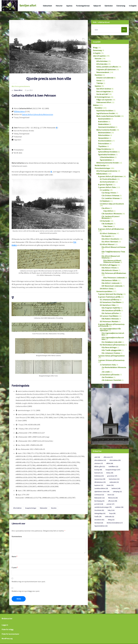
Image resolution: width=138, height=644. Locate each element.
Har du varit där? (102, 94)
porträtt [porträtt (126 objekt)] (99, 504)
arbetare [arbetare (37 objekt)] (99, 463)
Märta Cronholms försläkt (106, 130)
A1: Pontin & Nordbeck (108, 179)
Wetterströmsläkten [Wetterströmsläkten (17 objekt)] (115, 523)
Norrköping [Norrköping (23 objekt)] (99, 501)
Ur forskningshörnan (102, 97)
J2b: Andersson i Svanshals (111, 380)
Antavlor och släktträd (105, 78)
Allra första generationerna (21, 86)
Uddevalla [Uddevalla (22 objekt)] (110, 517)
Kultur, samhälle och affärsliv (107, 67)
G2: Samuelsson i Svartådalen (111, 302)
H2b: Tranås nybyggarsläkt (111, 350)
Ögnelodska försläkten (107, 155)
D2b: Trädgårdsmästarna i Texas (113, 252)
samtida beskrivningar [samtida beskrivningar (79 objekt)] (103, 507)
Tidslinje (100, 83)
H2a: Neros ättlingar (109, 347)
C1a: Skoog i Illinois (109, 193)
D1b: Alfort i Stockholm (110, 239)
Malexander (44, 508)
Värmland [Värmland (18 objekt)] (99, 523)
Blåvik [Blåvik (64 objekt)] (110, 463)
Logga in (5, 625)
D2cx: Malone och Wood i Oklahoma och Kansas (112, 261)
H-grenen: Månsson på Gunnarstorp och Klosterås (111, 325)
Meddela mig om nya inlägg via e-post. (26, 591)
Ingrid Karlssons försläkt (106, 113)
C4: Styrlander (105, 221)
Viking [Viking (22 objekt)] (111, 520)
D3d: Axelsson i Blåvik (109, 280)
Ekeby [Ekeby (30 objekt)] (110, 473)
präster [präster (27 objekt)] (111, 504)
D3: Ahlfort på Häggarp (108, 265)
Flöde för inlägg (7, 629)
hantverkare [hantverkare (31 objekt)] (114, 479)
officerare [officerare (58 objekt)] (113, 501)
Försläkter (99, 108)
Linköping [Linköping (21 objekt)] (117, 492)
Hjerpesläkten (103, 138)
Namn (14, 556)
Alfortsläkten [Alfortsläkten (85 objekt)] (115, 460)
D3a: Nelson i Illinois (109, 268)
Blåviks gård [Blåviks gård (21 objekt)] (100, 467)
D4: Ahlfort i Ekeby (107, 289)
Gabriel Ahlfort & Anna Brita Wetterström (38, 114)
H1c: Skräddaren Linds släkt (112, 342)
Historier (59, 6)
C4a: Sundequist (107, 224)
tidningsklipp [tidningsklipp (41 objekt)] (100, 513)
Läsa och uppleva (99, 56)
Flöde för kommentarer (10, 634)
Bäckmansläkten (104, 133)
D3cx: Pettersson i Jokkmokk (114, 278)
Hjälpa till (97, 6)
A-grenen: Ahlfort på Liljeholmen (110, 176)
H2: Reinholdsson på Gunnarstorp (112, 345)
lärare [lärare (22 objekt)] (111, 495)
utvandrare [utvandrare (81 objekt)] (99, 520)
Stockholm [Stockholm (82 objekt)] (99, 510)
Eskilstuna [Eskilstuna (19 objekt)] (99, 476)
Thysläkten (102, 146)
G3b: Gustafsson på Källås (111, 310)
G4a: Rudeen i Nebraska (110, 319)
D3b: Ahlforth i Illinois (110, 270)
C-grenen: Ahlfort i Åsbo (107, 187)
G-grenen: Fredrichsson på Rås (109, 297)
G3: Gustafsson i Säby (108, 305)
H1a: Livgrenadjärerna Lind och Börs (113, 334)
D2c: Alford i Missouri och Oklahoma (111, 257)
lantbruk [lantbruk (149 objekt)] (116, 488)
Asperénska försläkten (105, 111)
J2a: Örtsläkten (107, 377)
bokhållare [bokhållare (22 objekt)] (113, 467)
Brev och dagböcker (104, 91)
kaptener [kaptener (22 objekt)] (99, 485)
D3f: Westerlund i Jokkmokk (112, 286)
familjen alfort (28, 5)
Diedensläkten (103, 124)
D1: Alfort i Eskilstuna (108, 233)
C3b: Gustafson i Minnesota (112, 214)
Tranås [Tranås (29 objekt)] (98, 517)
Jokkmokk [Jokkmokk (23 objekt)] (114, 482)
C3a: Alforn (106, 208)
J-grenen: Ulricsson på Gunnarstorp (111, 360)
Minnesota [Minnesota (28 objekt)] (113, 498)
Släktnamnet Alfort (104, 102)
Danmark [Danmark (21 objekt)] (99, 473)
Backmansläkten (104, 119)
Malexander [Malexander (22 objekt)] (100, 498)
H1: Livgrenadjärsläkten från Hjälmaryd (110, 330)
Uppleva (69, 6)
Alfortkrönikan (102, 61)
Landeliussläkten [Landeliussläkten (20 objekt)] (101, 488)
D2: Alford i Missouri (107, 244)
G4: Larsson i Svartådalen (109, 316)
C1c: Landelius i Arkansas (111, 198)
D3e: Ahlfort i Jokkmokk (110, 283)
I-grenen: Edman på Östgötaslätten (111, 356)
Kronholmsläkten (105, 141)
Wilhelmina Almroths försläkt (108, 163)
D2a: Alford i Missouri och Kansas (114, 247)
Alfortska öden (102, 64)
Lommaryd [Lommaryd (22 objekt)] (99, 495)
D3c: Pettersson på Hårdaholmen (114, 273)
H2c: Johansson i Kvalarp (111, 353)
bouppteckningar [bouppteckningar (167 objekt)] (113, 470)
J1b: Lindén (106, 372)
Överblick (98, 75)
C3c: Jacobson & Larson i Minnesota (111, 217)
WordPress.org (7, 639)
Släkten (96, 105)
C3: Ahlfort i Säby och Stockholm (112, 204)
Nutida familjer (100, 165)
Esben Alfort (17, 90)
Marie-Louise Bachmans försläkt (108, 116)
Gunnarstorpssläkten (104, 291)
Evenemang (121, 6)
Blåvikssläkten (19, 111)
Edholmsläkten (104, 135)
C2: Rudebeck (105, 201)
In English (133, 6)
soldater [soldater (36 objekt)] (119, 507)
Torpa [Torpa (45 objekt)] (112, 513)
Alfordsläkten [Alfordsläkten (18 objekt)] (100, 460)
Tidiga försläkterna (104, 149)
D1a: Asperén (106, 236)
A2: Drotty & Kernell (107, 182)
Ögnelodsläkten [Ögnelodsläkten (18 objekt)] (101, 526)
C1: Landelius (105, 190)
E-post (15, 567)
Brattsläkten (103, 122)
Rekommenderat (103, 72)
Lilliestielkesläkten (107, 157)
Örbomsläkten (104, 144)
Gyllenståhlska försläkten (108, 152)
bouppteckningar (31, 508)
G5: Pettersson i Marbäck (109, 321)
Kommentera (17, 536)
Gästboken (109, 6)
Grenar (99, 80)
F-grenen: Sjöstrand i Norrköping (110, 294)
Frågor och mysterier (104, 100)
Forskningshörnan (83, 6)
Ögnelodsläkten (106, 160)
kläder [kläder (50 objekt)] (110, 485)
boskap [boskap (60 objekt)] (98, 470)
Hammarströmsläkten (107, 127)
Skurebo (54, 508)
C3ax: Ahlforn (108, 211)
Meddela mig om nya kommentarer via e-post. (29, 581)
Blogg (95, 48)
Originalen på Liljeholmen (106, 70)
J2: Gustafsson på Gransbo (110, 375)
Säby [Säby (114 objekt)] (111, 510)
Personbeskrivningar (102, 168)
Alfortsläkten (17, 508)
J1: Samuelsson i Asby (108, 365)
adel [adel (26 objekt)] (97, 457)
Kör (124, 30)
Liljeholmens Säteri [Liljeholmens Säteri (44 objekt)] (102, 492)
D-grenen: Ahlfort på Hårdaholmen (111, 229)
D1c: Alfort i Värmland (110, 242)
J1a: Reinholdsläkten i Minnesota (114, 367)
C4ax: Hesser (108, 226)
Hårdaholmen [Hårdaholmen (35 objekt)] (100, 482)
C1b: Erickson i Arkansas (110, 195)
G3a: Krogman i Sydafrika (111, 308)
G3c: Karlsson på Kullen (110, 313)
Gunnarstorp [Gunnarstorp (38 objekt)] (100, 479)
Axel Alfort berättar (104, 89)
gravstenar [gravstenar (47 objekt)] (112, 476)
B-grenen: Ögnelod (105, 185)
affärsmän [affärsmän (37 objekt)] (108, 457)
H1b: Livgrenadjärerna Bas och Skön (113, 338)
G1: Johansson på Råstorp (109, 300)
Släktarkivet (47, 6)
